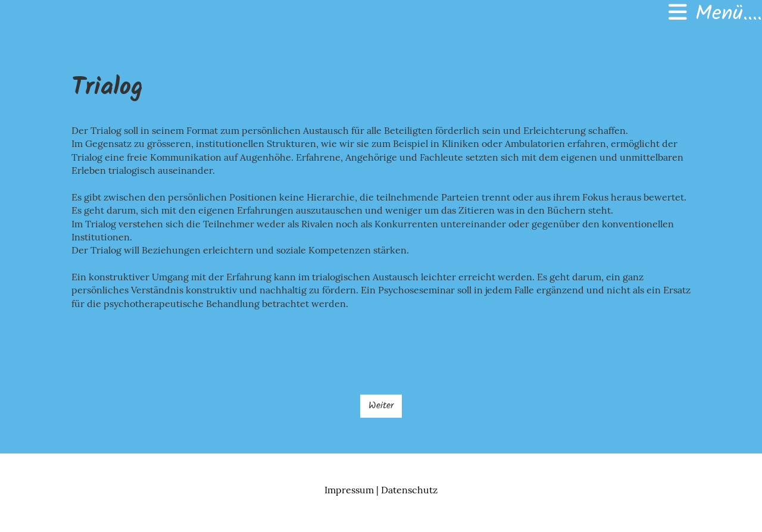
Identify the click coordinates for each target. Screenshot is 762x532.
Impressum (349, 490)
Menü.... (715, 15)
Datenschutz (409, 490)
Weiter (381, 406)
